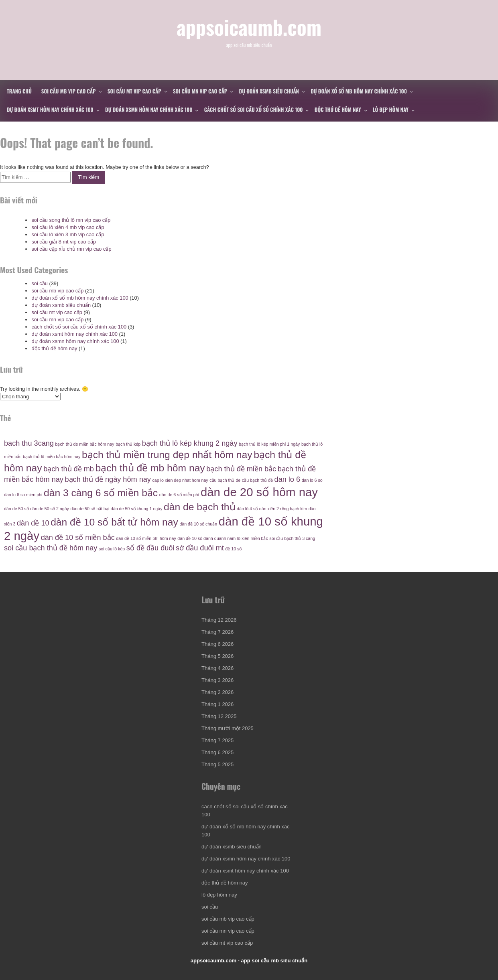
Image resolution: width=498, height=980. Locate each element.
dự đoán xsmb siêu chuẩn (269, 91)
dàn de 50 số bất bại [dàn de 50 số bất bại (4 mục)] (90, 509)
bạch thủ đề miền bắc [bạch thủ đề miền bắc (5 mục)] (241, 469)
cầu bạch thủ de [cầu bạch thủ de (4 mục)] (225, 480)
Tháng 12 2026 (219, 620)
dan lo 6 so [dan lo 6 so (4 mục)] (312, 480)
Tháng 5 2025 (217, 764)
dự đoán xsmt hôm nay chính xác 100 (50, 110)
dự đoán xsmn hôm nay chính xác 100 (149, 110)
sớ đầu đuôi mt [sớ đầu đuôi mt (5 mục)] (200, 548)
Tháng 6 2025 (217, 752)
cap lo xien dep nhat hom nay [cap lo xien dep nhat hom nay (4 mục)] (180, 480)
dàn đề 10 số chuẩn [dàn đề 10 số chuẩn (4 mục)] (198, 524)
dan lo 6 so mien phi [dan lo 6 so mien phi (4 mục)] (23, 495)
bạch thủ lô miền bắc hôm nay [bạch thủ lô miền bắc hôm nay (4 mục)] (52, 457)
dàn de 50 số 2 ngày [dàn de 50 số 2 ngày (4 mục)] (50, 509)
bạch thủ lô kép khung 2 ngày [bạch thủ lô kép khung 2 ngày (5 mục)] (190, 443)
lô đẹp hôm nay (391, 110)
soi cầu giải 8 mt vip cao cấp (63, 242)
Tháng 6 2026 (217, 644)
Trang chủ (19, 91)
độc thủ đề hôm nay (338, 110)
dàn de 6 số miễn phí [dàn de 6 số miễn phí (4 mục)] (179, 495)
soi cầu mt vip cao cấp (134, 91)
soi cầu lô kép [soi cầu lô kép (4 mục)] (112, 549)
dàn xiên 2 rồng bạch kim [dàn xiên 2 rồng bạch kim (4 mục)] (283, 509)
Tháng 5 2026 (217, 656)
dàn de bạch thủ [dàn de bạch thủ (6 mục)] (199, 507)
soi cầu (39, 283)
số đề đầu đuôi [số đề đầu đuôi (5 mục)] (150, 548)
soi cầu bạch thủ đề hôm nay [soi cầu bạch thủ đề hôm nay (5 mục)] (51, 548)
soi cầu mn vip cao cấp (200, 91)
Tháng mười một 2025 (228, 728)
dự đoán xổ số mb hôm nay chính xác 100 (359, 91)
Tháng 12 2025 (219, 716)
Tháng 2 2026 (217, 692)
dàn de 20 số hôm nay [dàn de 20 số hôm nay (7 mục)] (259, 492)
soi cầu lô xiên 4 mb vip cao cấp (68, 227)
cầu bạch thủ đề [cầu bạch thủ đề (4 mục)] (257, 480)
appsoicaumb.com (249, 27)
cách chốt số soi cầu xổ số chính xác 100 (254, 110)
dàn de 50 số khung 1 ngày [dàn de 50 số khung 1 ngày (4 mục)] (137, 509)
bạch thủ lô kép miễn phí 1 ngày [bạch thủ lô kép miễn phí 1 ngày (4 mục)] (269, 444)
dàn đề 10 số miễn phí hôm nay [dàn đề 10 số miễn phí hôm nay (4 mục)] (146, 538)
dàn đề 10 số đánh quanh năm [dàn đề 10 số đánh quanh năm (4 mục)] (206, 538)
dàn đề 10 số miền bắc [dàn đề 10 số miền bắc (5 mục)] (78, 538)
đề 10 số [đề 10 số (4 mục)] (233, 549)
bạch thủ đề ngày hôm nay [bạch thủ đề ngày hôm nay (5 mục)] (108, 479)
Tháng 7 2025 (217, 740)
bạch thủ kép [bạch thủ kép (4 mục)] (128, 444)
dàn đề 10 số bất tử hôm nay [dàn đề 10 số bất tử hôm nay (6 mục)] (114, 522)
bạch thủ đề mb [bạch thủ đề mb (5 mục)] (69, 469)
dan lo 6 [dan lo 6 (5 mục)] (288, 479)
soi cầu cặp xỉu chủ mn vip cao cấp (71, 249)
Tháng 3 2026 (217, 680)
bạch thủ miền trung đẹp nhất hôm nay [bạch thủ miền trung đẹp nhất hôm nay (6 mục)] (167, 455)
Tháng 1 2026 (217, 704)
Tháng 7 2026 (217, 632)
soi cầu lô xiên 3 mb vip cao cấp (68, 234)
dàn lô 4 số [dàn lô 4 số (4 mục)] (247, 509)
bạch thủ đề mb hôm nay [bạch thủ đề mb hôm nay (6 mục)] (150, 468)
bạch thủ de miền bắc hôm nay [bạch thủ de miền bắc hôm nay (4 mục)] (85, 444)
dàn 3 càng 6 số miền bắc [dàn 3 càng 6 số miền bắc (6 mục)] (101, 493)
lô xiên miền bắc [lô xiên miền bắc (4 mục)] (253, 538)
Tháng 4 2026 (217, 668)
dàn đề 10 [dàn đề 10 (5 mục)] (33, 523)
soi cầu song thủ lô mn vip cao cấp (71, 220)
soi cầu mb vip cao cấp (69, 91)
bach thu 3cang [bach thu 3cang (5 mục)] (29, 443)
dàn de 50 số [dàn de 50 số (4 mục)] (16, 509)
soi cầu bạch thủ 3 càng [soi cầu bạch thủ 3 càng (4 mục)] (292, 538)
